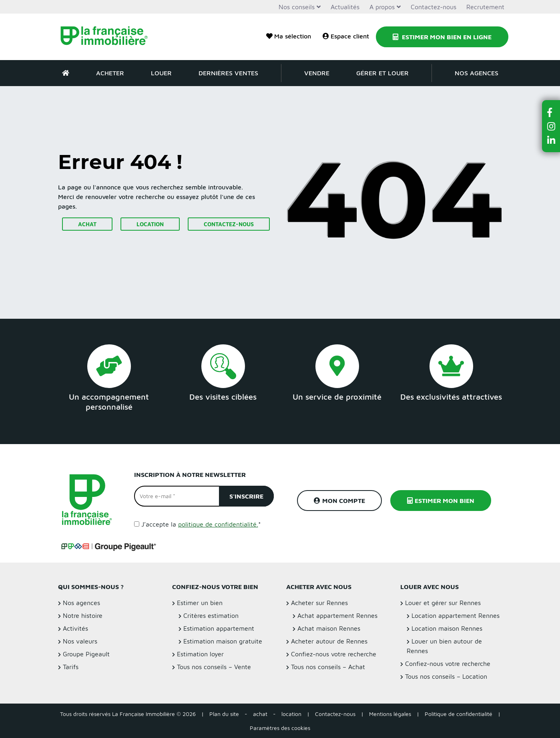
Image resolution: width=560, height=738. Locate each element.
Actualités (345, 7)
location (291, 714)
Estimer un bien (200, 603)
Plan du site (224, 714)
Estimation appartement (219, 628)
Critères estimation (211, 615)
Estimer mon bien (441, 501)
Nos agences (477, 73)
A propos (382, 7)
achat (260, 714)
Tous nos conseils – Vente (214, 667)
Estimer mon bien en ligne (442, 37)
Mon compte (339, 501)
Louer (161, 73)
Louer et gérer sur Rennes (443, 603)
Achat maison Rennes (329, 628)
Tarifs (71, 667)
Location (150, 224)
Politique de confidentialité (459, 714)
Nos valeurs (80, 641)
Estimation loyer (200, 654)
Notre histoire (83, 615)
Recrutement (485, 7)
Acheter (110, 73)
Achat (87, 224)
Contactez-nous (434, 7)
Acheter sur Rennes (319, 603)
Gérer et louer (382, 73)
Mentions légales (390, 714)
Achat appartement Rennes (337, 615)
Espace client (346, 36)
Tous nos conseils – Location (446, 676)
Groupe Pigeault (86, 654)
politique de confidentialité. (218, 524)
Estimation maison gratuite (223, 641)
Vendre (317, 73)
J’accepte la (201, 524)
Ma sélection (289, 36)
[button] (551, 112)
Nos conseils (297, 7)
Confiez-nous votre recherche (334, 654)
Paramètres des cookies (280, 728)
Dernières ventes (228, 73)
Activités (75, 628)
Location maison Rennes (447, 628)
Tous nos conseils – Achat (328, 667)
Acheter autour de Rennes (329, 641)
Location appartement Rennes (456, 615)
